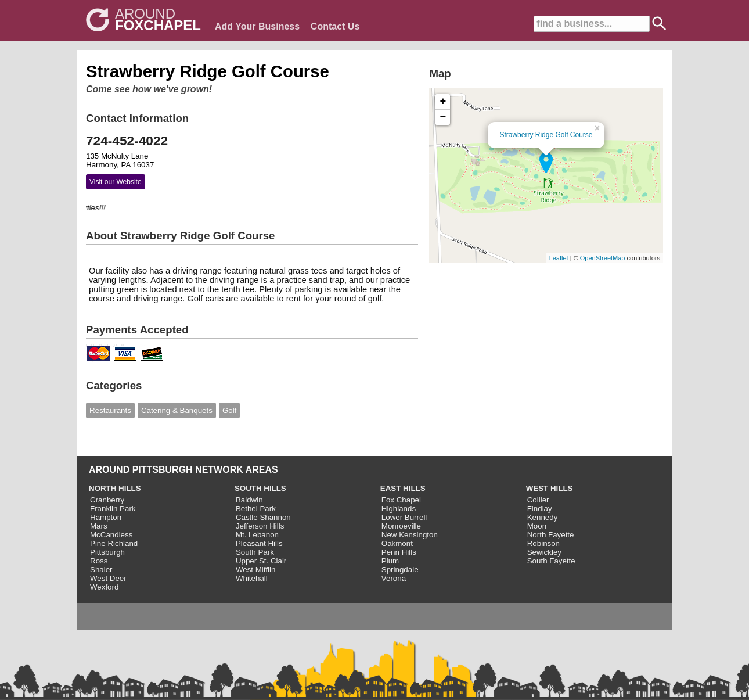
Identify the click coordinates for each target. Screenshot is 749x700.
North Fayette (551, 535)
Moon (537, 526)
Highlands (399, 509)
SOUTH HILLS (260, 488)
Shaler (101, 570)
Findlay (540, 509)
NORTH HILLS (115, 488)
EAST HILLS (403, 488)
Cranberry (107, 500)
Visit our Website (116, 182)
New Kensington (410, 535)
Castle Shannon (263, 517)
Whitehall (252, 578)
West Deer (108, 578)
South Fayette (551, 561)
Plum (390, 561)
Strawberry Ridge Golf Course (546, 135)
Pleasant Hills (259, 543)
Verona (394, 578)
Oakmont (397, 543)
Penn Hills (399, 552)
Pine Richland (114, 543)
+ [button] (443, 102)
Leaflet (559, 258)
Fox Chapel (401, 500)
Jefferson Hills (260, 526)
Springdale (400, 570)
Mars (99, 526)
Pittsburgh (107, 552)
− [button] (443, 117)
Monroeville (401, 526)
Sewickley (544, 552)
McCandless (111, 535)
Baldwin (249, 500)
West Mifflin (255, 570)
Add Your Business (257, 26)
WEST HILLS (550, 488)
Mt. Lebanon (257, 535)
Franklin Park (113, 509)
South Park (255, 552)
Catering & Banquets (177, 410)
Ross (99, 561)
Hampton (106, 517)
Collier (538, 500)
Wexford (104, 587)
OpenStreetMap (603, 258)
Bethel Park (256, 509)
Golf (229, 410)
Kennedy (543, 517)
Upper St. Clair (261, 561)
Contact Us (335, 26)
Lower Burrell (404, 517)
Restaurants (110, 410)
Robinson (543, 543)
